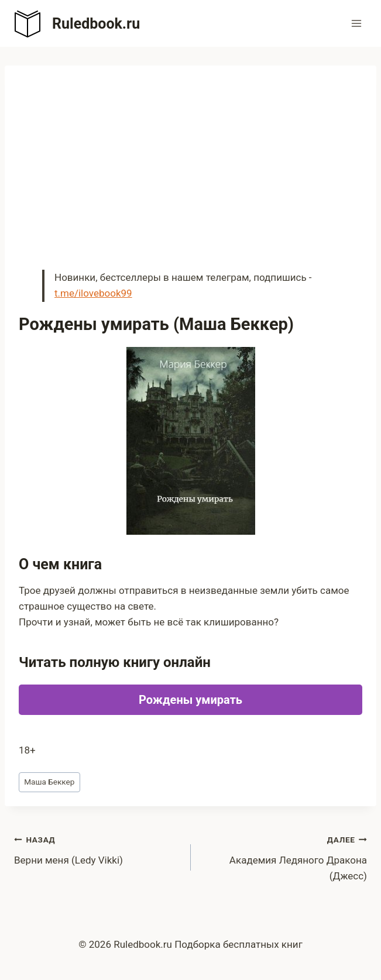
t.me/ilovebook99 (93, 293)
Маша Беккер (49, 782)
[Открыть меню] (356, 23)
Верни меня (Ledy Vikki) (97, 849)
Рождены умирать (190, 700)
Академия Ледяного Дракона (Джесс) (284, 857)
